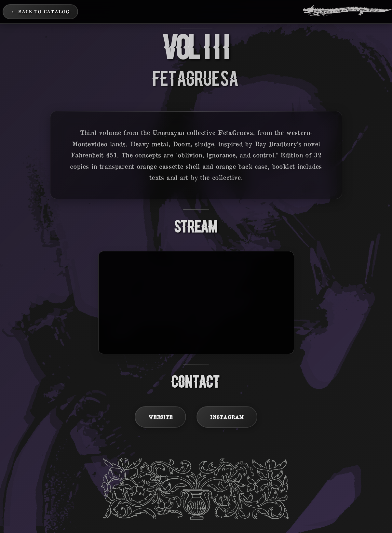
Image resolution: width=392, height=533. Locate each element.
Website (160, 417)
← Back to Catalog (40, 11)
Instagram (227, 417)
